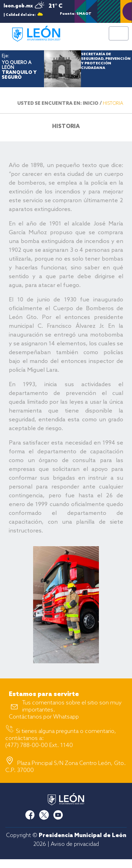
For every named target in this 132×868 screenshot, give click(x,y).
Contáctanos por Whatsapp (44, 717)
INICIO (91, 104)
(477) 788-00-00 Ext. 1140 (39, 745)
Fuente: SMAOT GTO (76, 14)
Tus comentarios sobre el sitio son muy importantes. (72, 706)
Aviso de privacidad (75, 844)
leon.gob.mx (18, 6)
